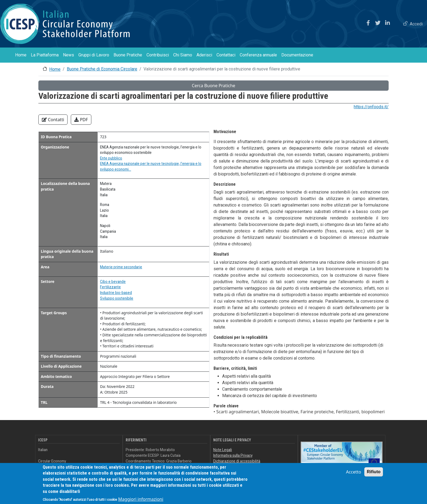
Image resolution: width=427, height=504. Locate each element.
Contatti (53, 120)
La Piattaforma (45, 55)
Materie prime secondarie (121, 267)
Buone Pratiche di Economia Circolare (102, 69)
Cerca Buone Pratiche (214, 86)
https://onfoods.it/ (371, 107)
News (69, 55)
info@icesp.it (151, 466)
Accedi (416, 24)
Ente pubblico (111, 158)
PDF (81, 120)
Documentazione (297, 55)
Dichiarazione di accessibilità (237, 461)
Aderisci (204, 55)
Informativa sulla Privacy (233, 455)
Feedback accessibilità (232, 466)
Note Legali (223, 450)
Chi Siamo (183, 55)
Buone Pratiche (128, 55)
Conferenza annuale (258, 55)
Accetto (353, 476)
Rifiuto (374, 476)
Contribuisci (158, 55)
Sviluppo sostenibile (117, 298)
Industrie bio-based (116, 293)
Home (21, 55)
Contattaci (226, 55)
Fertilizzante (110, 287)
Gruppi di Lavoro (94, 55)
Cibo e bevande (113, 282)
